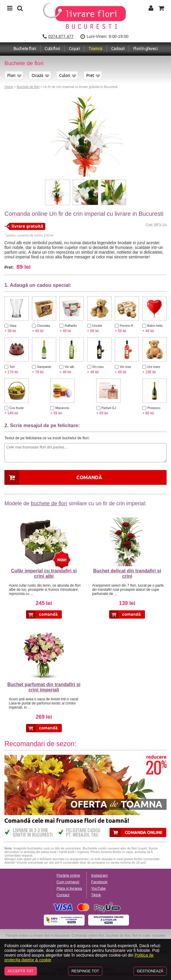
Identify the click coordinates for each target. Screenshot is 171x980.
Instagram (99, 876)
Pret (90, 75)
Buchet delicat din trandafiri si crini (127, 573)
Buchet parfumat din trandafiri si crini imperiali (44, 687)
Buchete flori (25, 49)
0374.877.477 (61, 36)
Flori (11, 75)
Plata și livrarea (69, 889)
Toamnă (95, 49)
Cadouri (118, 49)
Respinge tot (85, 971)
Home (9, 87)
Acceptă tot (21, 971)
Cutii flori (52, 49)
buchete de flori (49, 503)
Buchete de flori (28, 87)
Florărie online (68, 876)
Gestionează (150, 971)
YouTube (99, 889)
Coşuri (74, 49)
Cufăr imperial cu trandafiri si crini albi (44, 573)
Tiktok (96, 895)
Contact (63, 895)
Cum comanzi (68, 882)
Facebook (99, 882)
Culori (65, 75)
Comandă (89, 477)
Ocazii (37, 75)
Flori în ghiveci (146, 49)
